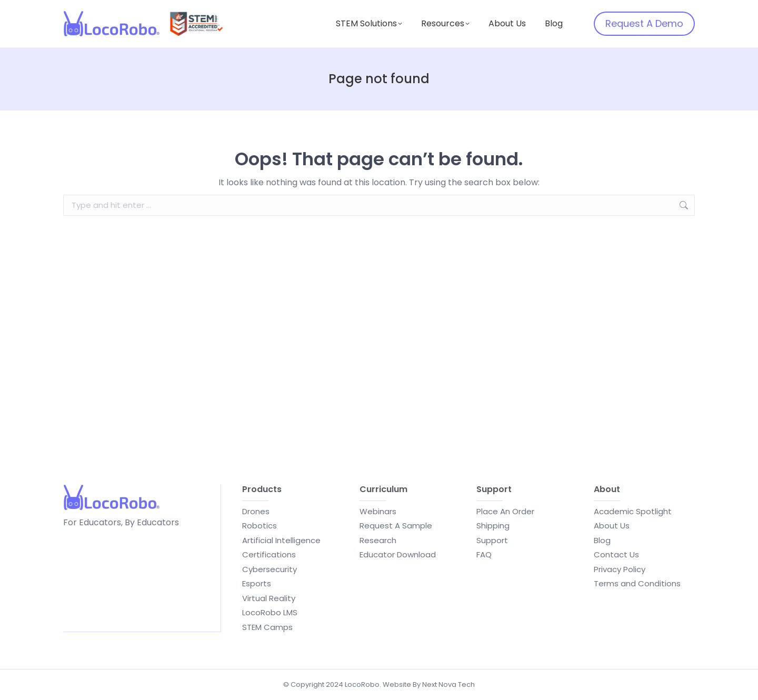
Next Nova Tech (448, 684)
